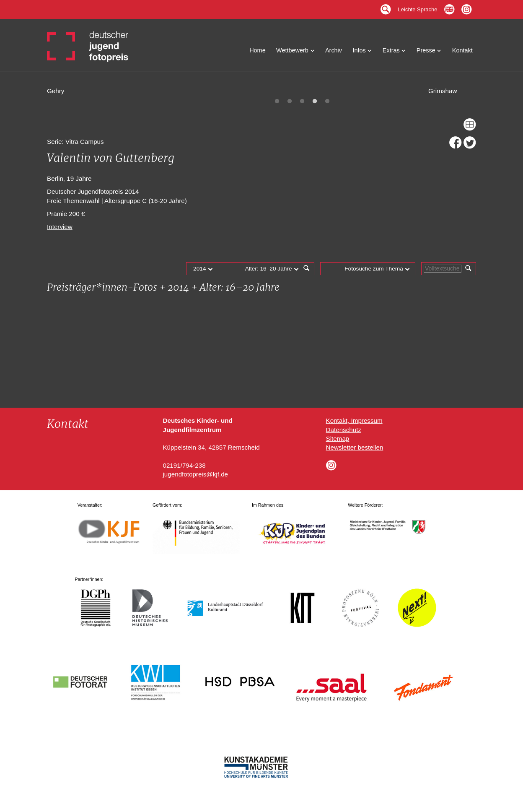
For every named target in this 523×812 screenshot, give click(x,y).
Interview (60, 227)
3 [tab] (302, 101)
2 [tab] (290, 101)
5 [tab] (327, 101)
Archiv (334, 50)
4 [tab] (315, 101)
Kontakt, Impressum (354, 420)
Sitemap (338, 439)
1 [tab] (277, 101)
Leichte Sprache (418, 7)
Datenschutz (344, 430)
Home (258, 50)
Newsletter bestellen (355, 447)
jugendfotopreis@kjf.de (195, 474)
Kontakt (462, 50)
